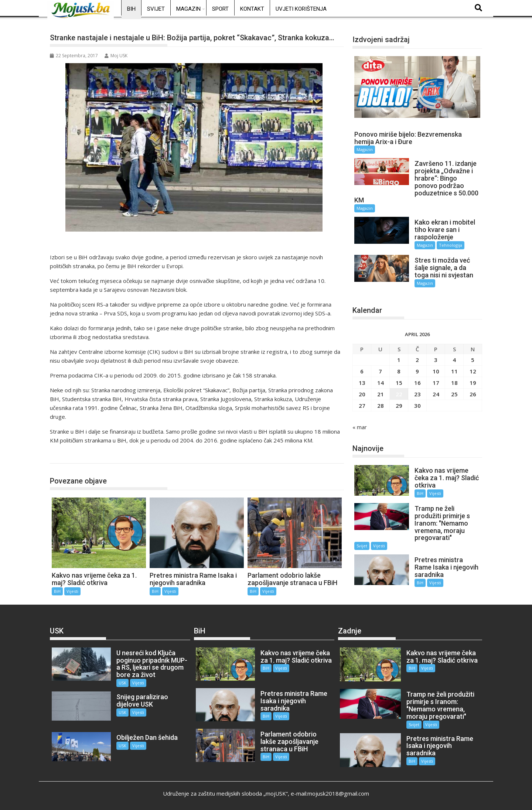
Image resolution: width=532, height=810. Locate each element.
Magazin (188, 9)
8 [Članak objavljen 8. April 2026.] (399, 370)
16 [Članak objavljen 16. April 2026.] (417, 382)
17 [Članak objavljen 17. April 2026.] (436, 382)
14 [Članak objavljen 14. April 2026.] (381, 382)
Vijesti (72, 591)
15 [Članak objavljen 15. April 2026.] (399, 382)
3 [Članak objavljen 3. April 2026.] (436, 359)
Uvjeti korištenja (301, 9)
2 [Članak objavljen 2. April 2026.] (417, 359)
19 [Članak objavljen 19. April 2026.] (473, 382)
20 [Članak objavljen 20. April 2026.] (362, 393)
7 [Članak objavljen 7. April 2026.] (380, 370)
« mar (360, 426)
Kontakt (252, 9)
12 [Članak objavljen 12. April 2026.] (473, 370)
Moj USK (116, 56)
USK (122, 682)
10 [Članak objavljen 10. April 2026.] (436, 370)
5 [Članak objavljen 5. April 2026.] (473, 359)
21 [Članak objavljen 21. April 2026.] (381, 393)
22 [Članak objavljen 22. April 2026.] (399, 393)
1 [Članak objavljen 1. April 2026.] (399, 359)
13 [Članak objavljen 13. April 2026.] (362, 382)
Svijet (156, 9)
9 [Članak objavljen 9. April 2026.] (417, 370)
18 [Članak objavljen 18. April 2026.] (454, 382)
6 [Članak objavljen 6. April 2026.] (362, 370)
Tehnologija (450, 245)
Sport (220, 9)
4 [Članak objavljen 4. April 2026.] (454, 359)
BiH (131, 9)
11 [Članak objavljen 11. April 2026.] (454, 370)
